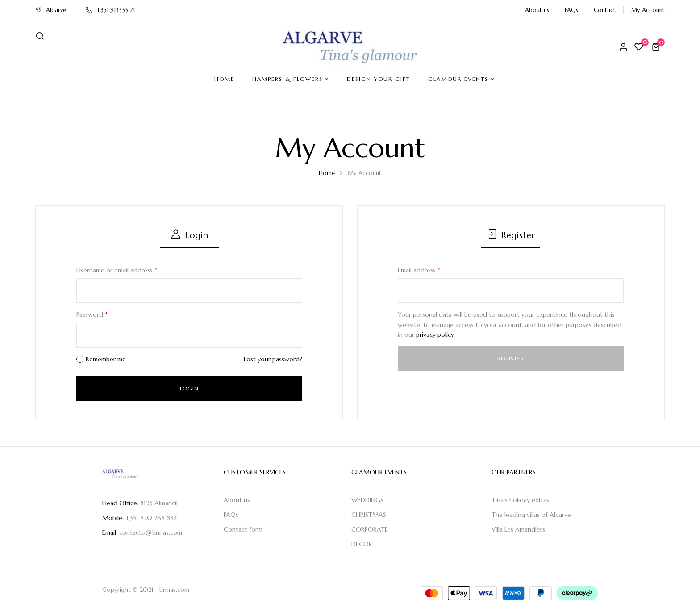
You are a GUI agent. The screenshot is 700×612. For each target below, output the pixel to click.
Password (92, 314)
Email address (419, 270)
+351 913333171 (110, 10)
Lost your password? (273, 359)
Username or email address (117, 270)
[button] (657, 47)
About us (537, 10)
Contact (605, 10)
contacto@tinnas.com (151, 532)
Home (327, 173)
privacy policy (435, 335)
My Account (648, 10)
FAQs (571, 10)
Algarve (51, 10)
